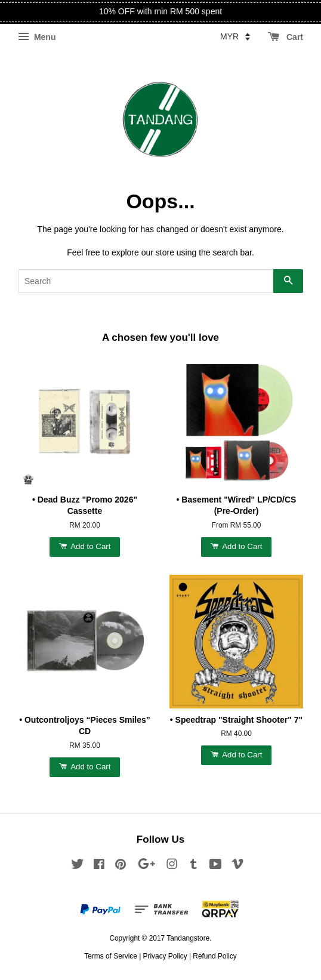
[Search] (146, 281)
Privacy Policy (165, 956)
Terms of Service (111, 956)
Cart (285, 37)
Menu (37, 37)
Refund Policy (214, 956)
